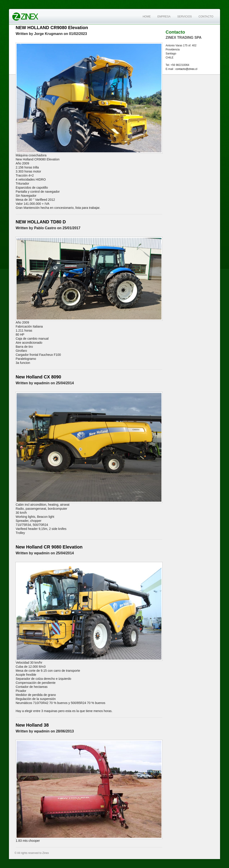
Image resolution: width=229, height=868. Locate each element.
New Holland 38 (32, 725)
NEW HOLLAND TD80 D (41, 222)
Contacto (206, 17)
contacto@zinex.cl (187, 69)
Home (147, 17)
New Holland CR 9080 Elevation (49, 547)
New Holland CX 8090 (38, 377)
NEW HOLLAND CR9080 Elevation (52, 28)
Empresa (164, 17)
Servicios (185, 17)
